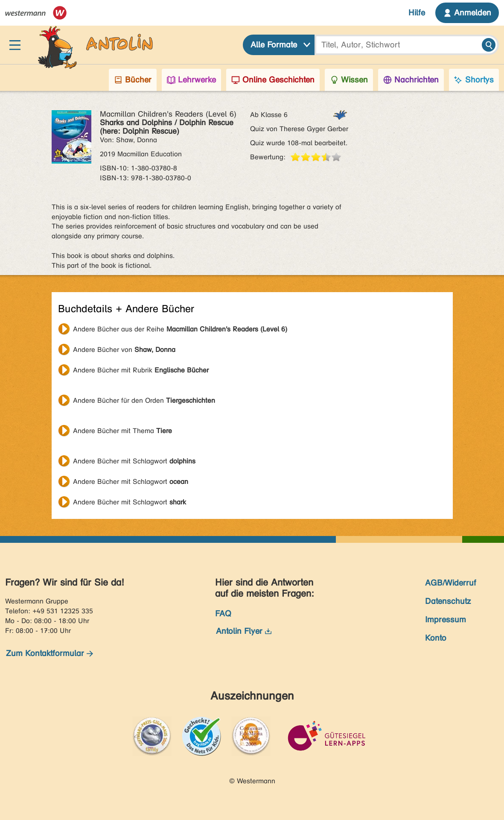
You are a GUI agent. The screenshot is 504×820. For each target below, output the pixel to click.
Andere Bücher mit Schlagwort (134, 461)
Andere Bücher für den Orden (144, 400)
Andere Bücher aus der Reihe (180, 329)
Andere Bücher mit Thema (122, 431)
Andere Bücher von (124, 350)
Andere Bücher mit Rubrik (141, 370)
